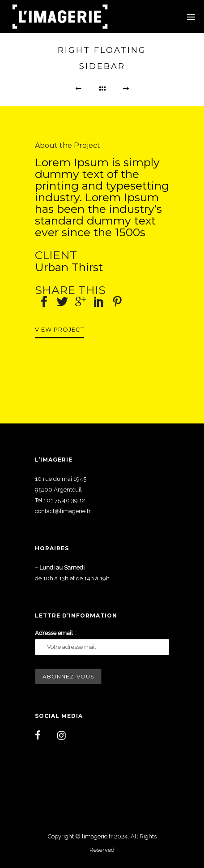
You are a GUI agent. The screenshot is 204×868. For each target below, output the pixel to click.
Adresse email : (55, 633)
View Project (59, 329)
